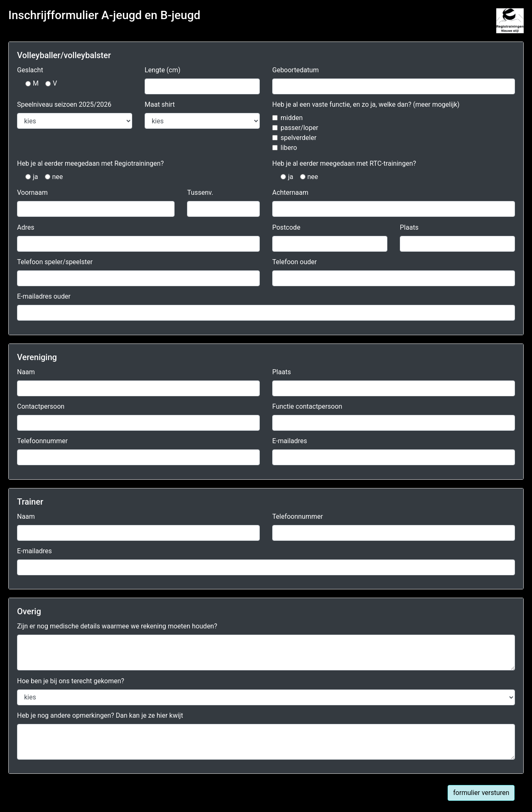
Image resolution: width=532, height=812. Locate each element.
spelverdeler (298, 138)
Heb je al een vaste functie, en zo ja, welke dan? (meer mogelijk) (366, 104)
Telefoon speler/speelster (55, 262)
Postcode (286, 227)
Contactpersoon (41, 406)
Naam (26, 372)
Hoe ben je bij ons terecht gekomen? (71, 681)
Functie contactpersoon (307, 406)
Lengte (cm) (163, 70)
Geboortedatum (296, 70)
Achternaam (290, 193)
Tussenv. (200, 193)
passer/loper (299, 128)
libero (289, 148)
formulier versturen (481, 793)
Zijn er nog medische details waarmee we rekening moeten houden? (117, 626)
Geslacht (30, 70)
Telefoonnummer (42, 441)
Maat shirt (160, 104)
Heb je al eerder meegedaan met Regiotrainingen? (90, 163)
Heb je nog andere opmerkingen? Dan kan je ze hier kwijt (100, 715)
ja (36, 177)
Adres (26, 227)
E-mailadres (290, 441)
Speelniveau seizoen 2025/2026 (64, 104)
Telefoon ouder (294, 262)
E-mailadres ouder (44, 296)
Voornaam (32, 193)
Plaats (409, 227)
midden (292, 118)
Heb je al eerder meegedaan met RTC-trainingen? (344, 163)
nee (58, 177)
